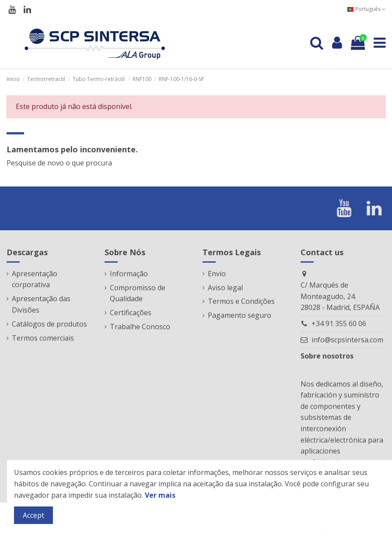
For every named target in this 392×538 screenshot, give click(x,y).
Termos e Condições (241, 301)
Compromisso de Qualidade (138, 293)
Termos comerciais (43, 338)
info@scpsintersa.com (347, 340)
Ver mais (160, 495)
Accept (33, 515)
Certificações (131, 313)
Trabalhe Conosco (140, 327)
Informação (129, 274)
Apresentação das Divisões (41, 304)
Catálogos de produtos (49, 324)
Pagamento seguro (240, 315)
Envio (217, 274)
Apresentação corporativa (35, 279)
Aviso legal (225, 288)
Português (366, 9)
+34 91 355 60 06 (339, 324)
